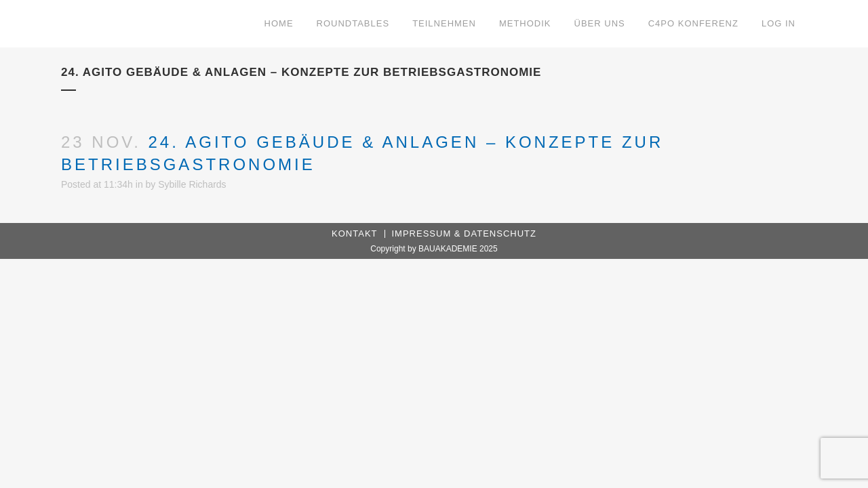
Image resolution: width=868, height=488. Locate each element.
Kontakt (354, 233)
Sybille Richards (192, 184)
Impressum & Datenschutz (464, 233)
